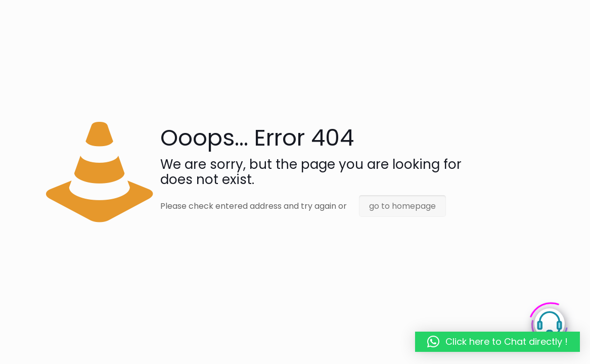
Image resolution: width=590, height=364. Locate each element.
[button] (497, 342)
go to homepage (402, 206)
